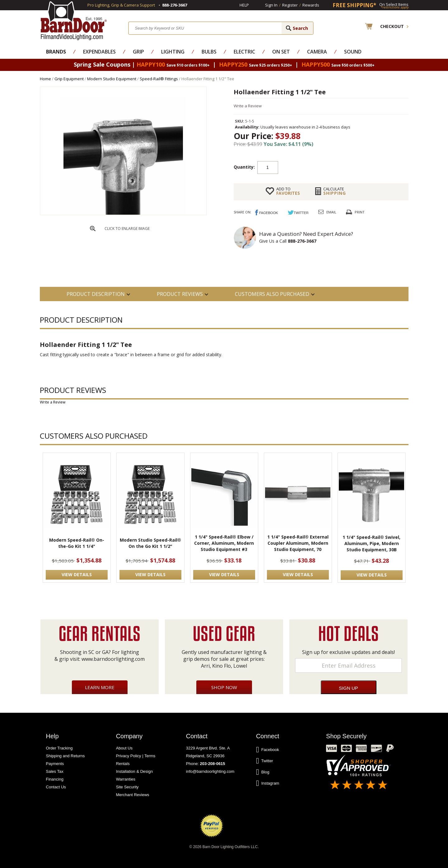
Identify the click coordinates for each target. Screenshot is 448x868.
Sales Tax (55, 771)
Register (290, 5)
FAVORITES (288, 191)
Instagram (268, 783)
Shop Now (224, 687)
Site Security (127, 787)
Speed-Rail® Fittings (159, 79)
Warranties (126, 779)
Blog (263, 772)
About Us (124, 748)
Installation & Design (135, 771)
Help (244, 5)
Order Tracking (59, 748)
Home (45, 79)
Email (331, 212)
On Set (281, 52)
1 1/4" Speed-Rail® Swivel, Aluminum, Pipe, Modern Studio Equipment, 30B (371, 543)
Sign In (271, 5)
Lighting (173, 52)
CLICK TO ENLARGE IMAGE (127, 229)
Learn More (100, 687)
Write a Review (248, 106)
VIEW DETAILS (77, 574)
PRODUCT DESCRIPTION (96, 294)
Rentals (123, 764)
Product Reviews (180, 294)
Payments (55, 764)
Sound (353, 52)
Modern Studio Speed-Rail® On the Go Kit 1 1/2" (150, 543)
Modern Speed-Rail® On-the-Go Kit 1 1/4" (77, 543)
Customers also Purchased (272, 294)
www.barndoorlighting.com (113, 659)
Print (360, 212)
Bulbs (209, 52)
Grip (138, 52)
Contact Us (56, 787)
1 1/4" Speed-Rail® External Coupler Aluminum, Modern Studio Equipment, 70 (298, 543)
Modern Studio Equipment (112, 79)
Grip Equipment (69, 79)
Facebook (268, 750)
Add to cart (328, 167)
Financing (55, 779)
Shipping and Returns (65, 756)
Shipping (335, 191)
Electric (244, 52)
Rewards (311, 5)
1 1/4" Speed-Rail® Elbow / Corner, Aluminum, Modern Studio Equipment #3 (224, 543)
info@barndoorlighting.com (210, 771)
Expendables (99, 52)
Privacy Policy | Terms (136, 756)
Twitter (265, 761)
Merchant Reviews (133, 795)
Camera (317, 52)
